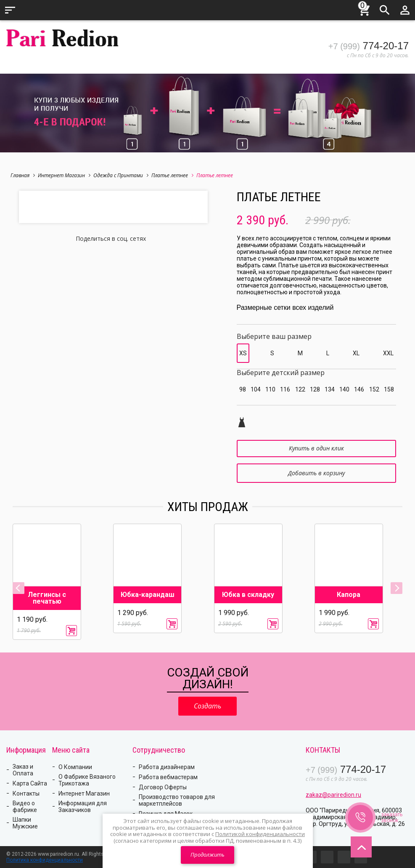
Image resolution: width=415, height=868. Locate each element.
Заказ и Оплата (23, 770)
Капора (349, 595)
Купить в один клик (316, 448)
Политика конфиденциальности (45, 860)
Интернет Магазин (64, 175)
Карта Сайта (30, 783)
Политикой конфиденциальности (260, 834)
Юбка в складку (248, 595)
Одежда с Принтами (121, 175)
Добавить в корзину (316, 473)
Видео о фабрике (25, 807)
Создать (207, 706)
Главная (23, 175)
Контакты (26, 793)
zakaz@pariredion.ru (333, 795)
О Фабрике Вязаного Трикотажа (87, 780)
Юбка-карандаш (148, 595)
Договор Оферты (163, 787)
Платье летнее (172, 175)
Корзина (365, 9)
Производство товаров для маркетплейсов (177, 800)
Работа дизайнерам (167, 767)
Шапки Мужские (25, 823)
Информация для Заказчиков (83, 807)
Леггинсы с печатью (47, 598)
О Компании (75, 767)
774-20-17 (369, 46)
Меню (10, 10)
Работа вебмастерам (168, 777)
